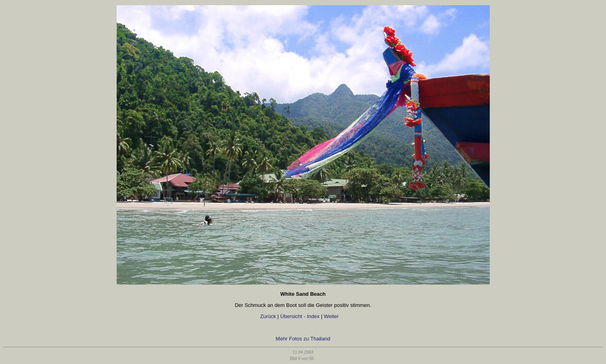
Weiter (332, 316)
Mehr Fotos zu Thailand (303, 339)
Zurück (268, 316)
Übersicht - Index (300, 316)
